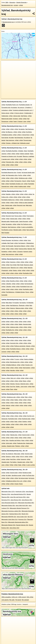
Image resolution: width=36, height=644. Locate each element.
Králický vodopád (25, 154)
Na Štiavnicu (9, 132)
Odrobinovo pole (23, 178)
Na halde (11, 138)
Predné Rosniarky (6, 240)
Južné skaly (9, 443)
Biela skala (17, 454)
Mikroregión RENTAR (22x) (9, 517)
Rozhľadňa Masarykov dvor (9, 173)
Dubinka (25, 422)
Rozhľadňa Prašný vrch (12, 105)
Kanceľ (24, 181)
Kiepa (23, 440)
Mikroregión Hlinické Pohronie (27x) (19, 508)
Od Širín (4, 397)
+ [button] (4, 63)
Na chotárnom (10, 454)
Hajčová (8, 405)
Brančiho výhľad (14, 281)
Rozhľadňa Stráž (13, 419)
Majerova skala (20, 308)
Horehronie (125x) (20, 492)
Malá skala (29, 205)
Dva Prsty (13, 387)
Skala (25, 151)
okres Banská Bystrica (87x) (18, 494)
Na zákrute (27, 138)
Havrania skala (27, 324)
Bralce (25, 381)
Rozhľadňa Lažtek (28, 289)
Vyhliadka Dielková (11, 365)
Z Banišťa (8, 284)
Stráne (3, 305)
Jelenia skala (17, 116)
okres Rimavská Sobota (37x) (9, 503)
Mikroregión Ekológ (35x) (8, 506)
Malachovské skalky (7, 119)
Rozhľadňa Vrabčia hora (8, 200)
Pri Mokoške (30, 303)
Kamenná (23, 459)
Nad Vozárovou (12, 227)
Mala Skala (9, 303)
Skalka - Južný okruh (22, 387)
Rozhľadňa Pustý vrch (26, 287)
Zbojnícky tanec (25, 384)
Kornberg (15, 119)
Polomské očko (10, 162)
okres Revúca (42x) (16, 500)
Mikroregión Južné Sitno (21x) (10, 520)
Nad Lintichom (30, 230)
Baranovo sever (6, 268)
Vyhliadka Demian (20, 292)
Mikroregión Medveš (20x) (9, 525)
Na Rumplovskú (29, 284)
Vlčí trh (22, 457)
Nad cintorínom (10, 140)
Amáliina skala (22, 187)
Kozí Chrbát (13, 265)
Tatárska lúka (14, 435)
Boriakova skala (27, 473)
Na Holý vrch (31, 416)
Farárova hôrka (23, 249)
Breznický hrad (21, 205)
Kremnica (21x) (22, 520)
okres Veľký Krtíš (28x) (22, 506)
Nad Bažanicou (14, 305)
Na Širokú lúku (30, 475)
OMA (7, 2)
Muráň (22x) (25, 514)
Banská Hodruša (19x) (22, 525)
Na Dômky (29, 132)
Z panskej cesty (6, 159)
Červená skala (27, 140)
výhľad (21, 5)
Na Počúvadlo (10, 246)
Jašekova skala (14, 327)
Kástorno (13, 308)
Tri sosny (17, 359)
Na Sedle (8, 475)
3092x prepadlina (6, 597)
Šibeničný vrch (15, 268)
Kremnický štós (14, 343)
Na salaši (20, 156)
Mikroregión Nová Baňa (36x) (26, 503)
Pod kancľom (18, 181)
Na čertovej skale (23, 478)
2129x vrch (15, 597)
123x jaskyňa (5, 600)
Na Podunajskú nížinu (12, 175)
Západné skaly (11, 446)
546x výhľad (30, 597)
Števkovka (22, 305)
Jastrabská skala (28, 200)
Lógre (25, 122)
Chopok (16, 484)
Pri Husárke (16, 303)
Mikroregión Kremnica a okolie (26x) (11, 511)
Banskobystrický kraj (7, 5)
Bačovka (30, 249)
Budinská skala (26, 419)
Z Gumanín (20, 252)
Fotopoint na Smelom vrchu (9, 156)
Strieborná (4, 227)
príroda (16, 5)
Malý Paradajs (5, 233)
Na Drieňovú (15, 240)
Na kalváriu (14, 108)
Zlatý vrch (13, 378)
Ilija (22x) (30, 517)
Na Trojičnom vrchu (26, 224)
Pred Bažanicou (10, 292)
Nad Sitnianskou (19, 138)
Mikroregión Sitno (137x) (8, 492)
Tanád (15, 122)
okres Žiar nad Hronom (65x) (18, 497)
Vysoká (19, 173)
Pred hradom (30, 216)
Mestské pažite (6, 222)
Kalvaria (28, 346)
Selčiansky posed (25, 143)
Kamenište (4, 295)
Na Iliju (20, 175)
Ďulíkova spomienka (20, 346)
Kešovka (12, 384)
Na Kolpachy (22, 243)
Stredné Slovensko (21, 2)
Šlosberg (18, 446)
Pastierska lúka (21, 443)
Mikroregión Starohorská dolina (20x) (18, 522)
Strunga (18, 384)
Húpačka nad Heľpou (15, 440)
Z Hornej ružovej (19, 113)
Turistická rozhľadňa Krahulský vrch (22, 110)
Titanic (32, 154)
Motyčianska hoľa (15, 362)
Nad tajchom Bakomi (20, 246)
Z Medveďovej (30, 243)
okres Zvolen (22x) (22, 517)
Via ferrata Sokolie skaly (28, 173)
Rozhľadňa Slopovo (15, 349)
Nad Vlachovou (30, 129)
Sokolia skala (9, 205)
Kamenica (13, 262)
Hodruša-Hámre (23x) (15, 514)
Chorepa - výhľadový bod (13, 143)
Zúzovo (3, 378)
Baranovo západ (28, 265)
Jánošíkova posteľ (16, 475)
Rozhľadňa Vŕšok (28, 273)
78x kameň (18, 600)
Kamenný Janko (28, 252)
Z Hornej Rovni (25, 135)
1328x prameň (22, 597)
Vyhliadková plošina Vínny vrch (14, 481)
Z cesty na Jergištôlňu (27, 227)
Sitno (7, 440)
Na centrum (21, 108)
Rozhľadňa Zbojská (24, 105)
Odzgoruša (4, 419)
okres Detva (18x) (14, 528)
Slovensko (12, 2)
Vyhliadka (21, 151)
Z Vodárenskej (28, 113)
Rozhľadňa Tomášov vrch (16, 184)
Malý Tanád (10, 243)
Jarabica (4, 446)
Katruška (12, 370)
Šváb (11, 389)
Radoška (8, 194)
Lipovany (4, 352)
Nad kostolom (27, 368)
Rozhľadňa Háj (10, 330)
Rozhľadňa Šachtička (12, 151)
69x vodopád (25, 600)
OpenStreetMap (12, 96)
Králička (8, 424)
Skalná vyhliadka (29, 359)
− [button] (4, 66)
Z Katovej (20, 122)
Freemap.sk (20, 96)
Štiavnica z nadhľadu (28, 156)
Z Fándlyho (28, 108)
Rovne (27, 292)
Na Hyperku (23, 303)
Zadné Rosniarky (24, 222)
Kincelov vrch (29, 365)
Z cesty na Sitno (31, 465)
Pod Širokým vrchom (7, 230)
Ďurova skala (18, 216)
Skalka (20, 324)
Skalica (15, 270)
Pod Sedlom (13, 462)
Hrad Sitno (13, 459)
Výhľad (11, 465)
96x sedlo (12, 600)
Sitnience (8, 457)
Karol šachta (5, 138)
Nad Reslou (24, 116)
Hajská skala (29, 443)
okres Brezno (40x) (27, 500)
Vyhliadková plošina (7, 135)
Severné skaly (26, 435)
